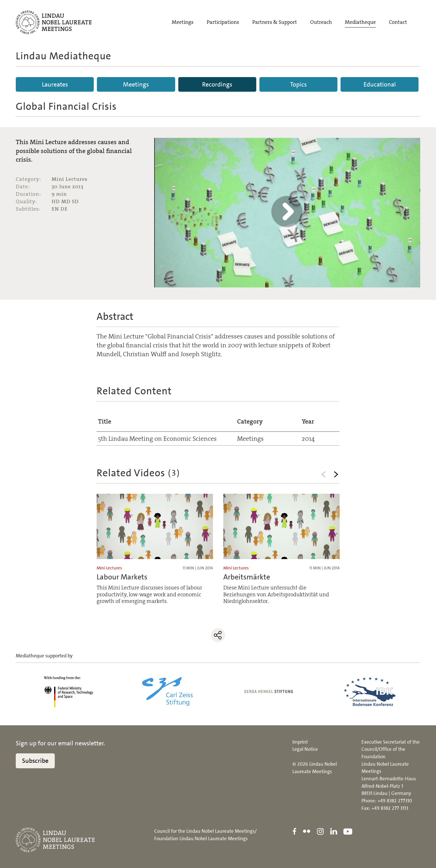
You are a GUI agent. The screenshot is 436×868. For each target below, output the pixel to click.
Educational (380, 84)
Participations (223, 22)
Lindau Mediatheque (63, 56)
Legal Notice (305, 749)
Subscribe (35, 761)
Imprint (300, 742)
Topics (298, 84)
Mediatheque (360, 22)
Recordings (217, 84)
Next (336, 474)
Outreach (321, 22)
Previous (324, 474)
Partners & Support (275, 22)
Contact (398, 22)
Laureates (55, 84)
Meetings (183, 22)
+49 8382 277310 (395, 801)
